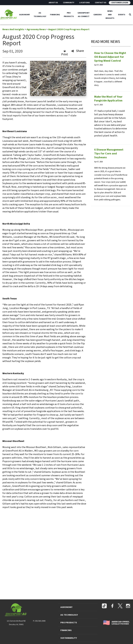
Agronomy (25, 15)
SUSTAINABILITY (69, 638)
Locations (85, 3)
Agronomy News (36, 29)
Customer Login (120, 3)
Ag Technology (40, 15)
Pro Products (69, 15)
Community (69, 3)
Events (122, 15)
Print (65, 53)
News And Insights (110, 15)
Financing (55, 15)
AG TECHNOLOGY (69, 615)
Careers (98, 15)
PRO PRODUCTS (69, 623)
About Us (53, 3)
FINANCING (66, 630)
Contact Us (101, 3)
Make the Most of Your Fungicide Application (108, 99)
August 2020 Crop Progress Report (69, 29)
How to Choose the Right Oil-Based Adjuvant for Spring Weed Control (110, 57)
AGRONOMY (66, 607)
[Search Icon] (130, 15)
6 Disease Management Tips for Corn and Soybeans (109, 154)
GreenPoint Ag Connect (84, 15)
